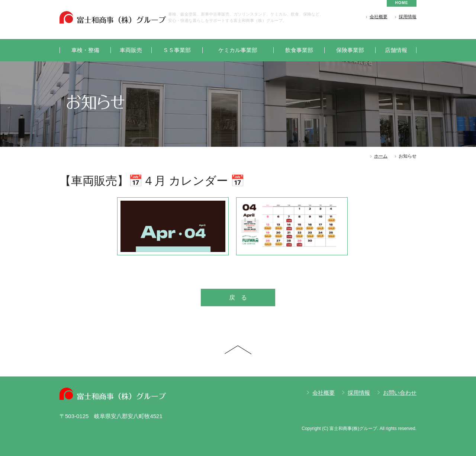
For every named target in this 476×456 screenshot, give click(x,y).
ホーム (381, 156)
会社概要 (379, 17)
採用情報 (408, 17)
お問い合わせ (400, 393)
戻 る (238, 297)
